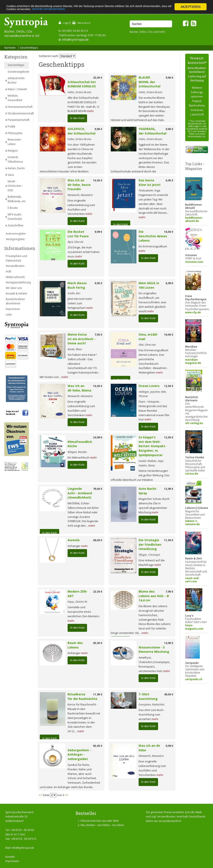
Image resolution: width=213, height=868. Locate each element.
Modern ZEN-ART (78, 594)
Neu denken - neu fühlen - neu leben (102, 825)
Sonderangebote (18, 72)
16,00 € (169, 232)
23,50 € (98, 592)
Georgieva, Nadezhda (151, 704)
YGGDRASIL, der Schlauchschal (152, 131)
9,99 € (98, 232)
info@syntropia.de (75, 39)
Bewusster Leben (14, 142)
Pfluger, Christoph (149, 555)
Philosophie (15, 133)
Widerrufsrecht (15, 277)
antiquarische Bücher (16, 80)
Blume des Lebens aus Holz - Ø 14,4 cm (154, 596)
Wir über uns (14, 288)
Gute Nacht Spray (147, 491)
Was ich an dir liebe (149, 748)
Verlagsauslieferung (17, 282)
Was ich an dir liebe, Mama (79, 388)
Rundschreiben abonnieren (15, 301)
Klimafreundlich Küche (80, 444)
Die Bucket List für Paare (78, 234)
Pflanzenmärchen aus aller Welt (100, 821)
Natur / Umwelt (17, 89)
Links (9, 314)
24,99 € (98, 437)
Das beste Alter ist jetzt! (149, 182)
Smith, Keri (74, 293)
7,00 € (98, 335)
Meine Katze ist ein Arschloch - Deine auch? (81, 339)
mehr (90, 111)
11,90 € (98, 694)
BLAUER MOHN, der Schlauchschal (149, 82)
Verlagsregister (15, 239)
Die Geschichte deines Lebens (153, 236)
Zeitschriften (16, 225)
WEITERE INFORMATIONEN (93, 11)
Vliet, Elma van (147, 345)
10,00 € (98, 180)
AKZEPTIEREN (190, 7)
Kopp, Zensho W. (78, 602)
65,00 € (98, 643)
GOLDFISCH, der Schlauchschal (81, 131)
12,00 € (169, 386)
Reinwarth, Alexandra (80, 195)
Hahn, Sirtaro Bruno (79, 92)
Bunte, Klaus (75, 349)
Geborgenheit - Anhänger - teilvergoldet (79, 755)
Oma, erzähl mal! (148, 337)
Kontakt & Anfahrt (16, 294)
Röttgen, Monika (77, 452)
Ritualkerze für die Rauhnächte (82, 696)
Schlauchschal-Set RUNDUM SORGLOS (82, 84)
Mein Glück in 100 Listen (149, 285)
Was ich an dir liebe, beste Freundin (79, 185)
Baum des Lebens (75, 645)
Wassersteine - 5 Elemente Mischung (154, 650)
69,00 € (98, 540)
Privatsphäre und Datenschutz (16, 258)
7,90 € (169, 592)
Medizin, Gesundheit (15, 98)
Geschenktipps (29, 48)
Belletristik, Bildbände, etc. (17, 199)
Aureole (74, 540)
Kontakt (10, 857)
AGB (8, 271)
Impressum (13, 309)
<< (40, 795)
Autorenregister (16, 234)
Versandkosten (15, 266)
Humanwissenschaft (18, 107)
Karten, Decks (16, 168)
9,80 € (169, 78)
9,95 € (98, 283)
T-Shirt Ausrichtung (148, 696)
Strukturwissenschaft (18, 113)
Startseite (10, 48)
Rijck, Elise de (75, 242)
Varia (11, 175)
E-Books (13, 208)
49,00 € (169, 694)
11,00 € (169, 540)
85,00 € (98, 746)
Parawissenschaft (18, 120)
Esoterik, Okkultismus (15, 159)
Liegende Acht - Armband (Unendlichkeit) (80, 493)
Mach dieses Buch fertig (77, 285)
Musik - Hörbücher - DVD (15, 186)
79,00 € (98, 489)
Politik (11, 126)
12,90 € (169, 489)
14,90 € (169, 643)
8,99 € (169, 283)
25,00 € (98, 78)
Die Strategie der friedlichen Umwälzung (150, 545)
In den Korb (77, 118)
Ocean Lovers (149, 386)
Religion (13, 151)
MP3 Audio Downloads (15, 217)
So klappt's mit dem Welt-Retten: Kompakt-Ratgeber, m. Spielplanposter (152, 446)
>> (67, 795)
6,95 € (169, 180)
